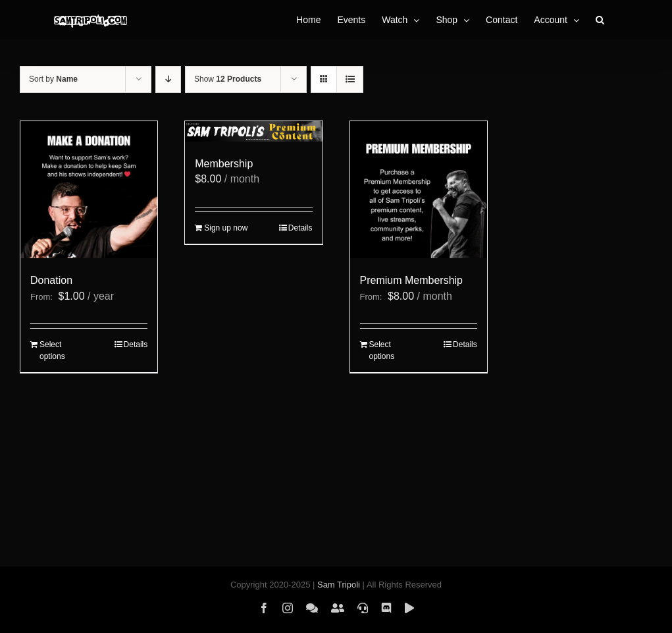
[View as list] (350, 79)
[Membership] (253, 131)
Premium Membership (411, 280)
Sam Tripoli (339, 585)
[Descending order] (168, 79)
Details (136, 344)
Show (228, 79)
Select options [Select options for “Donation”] (52, 350)
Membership (224, 164)
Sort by (53, 79)
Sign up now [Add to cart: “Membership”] (226, 228)
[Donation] (89, 190)
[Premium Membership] (419, 190)
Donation (51, 280)
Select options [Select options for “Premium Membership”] (382, 350)
